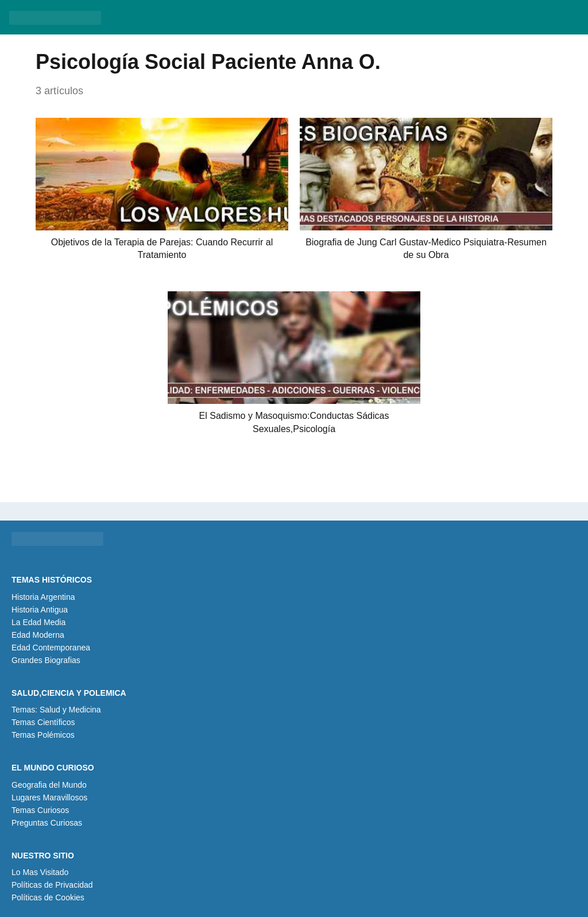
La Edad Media (38, 622)
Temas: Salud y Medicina (56, 710)
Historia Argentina (43, 597)
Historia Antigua (40, 610)
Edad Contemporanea (51, 648)
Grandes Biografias (46, 660)
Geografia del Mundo (49, 785)
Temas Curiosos (40, 810)
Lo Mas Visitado (40, 872)
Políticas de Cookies (48, 897)
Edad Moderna (38, 635)
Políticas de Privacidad (52, 885)
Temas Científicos (43, 722)
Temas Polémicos (43, 735)
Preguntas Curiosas (47, 823)
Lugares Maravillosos (49, 797)
